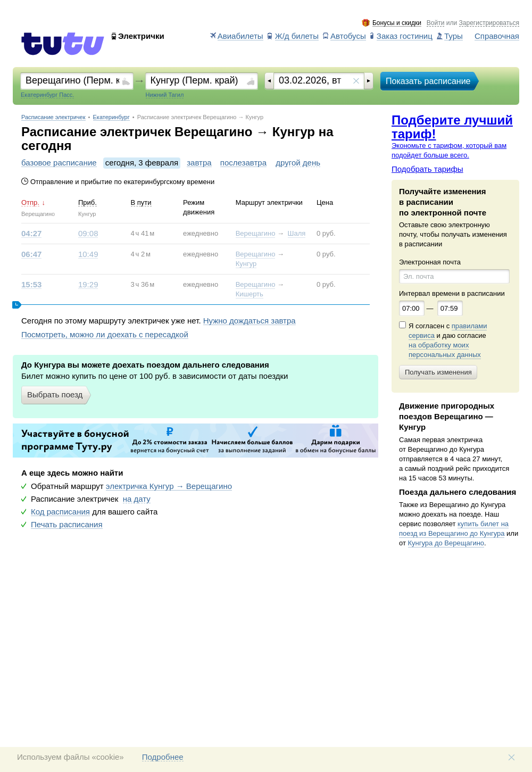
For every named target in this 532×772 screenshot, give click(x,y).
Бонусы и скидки (397, 23)
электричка (169, 486)
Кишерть (250, 294)
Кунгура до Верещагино (446, 543)
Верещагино (256, 233)
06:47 (31, 254)
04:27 (31, 234)
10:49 (88, 254)
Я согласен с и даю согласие (448, 341)
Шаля (297, 233)
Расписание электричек (53, 117)
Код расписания (60, 512)
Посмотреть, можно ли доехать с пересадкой (105, 335)
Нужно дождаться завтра (250, 321)
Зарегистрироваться (489, 23)
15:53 (31, 285)
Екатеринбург (111, 117)
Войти (436, 23)
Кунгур (246, 264)
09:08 (88, 234)
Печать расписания (67, 525)
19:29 (88, 285)
